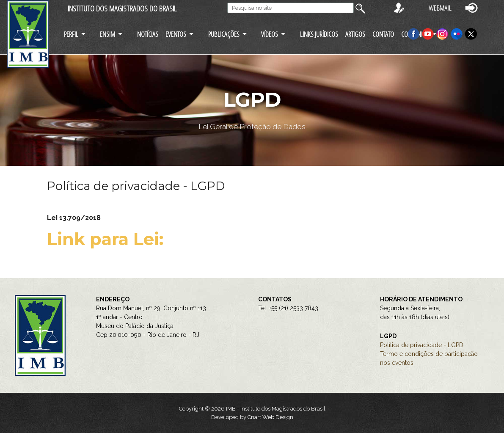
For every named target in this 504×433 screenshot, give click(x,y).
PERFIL (71, 34)
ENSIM (107, 34)
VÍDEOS (270, 34)
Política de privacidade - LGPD (422, 345)
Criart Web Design (270, 417)
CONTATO (383, 34)
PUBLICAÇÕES (224, 34)
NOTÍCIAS (148, 34)
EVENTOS (176, 34)
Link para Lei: (107, 239)
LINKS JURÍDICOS (319, 34)
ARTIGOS (355, 34)
